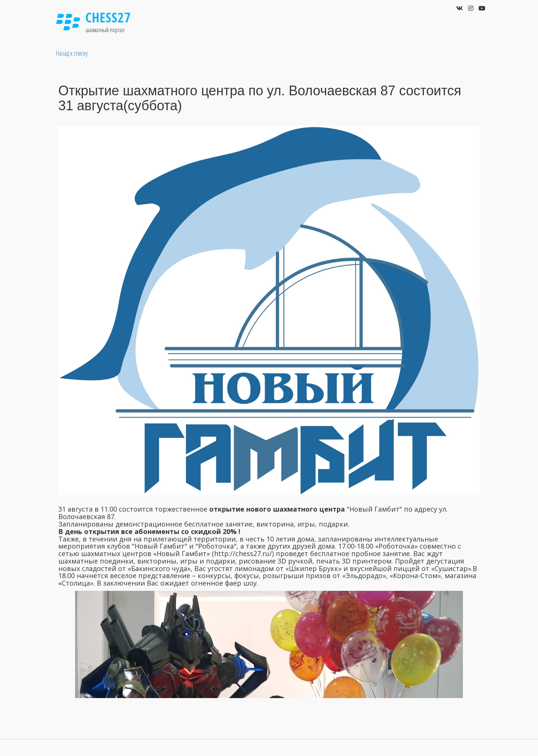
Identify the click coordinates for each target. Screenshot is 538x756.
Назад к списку (72, 53)
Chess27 (108, 17)
